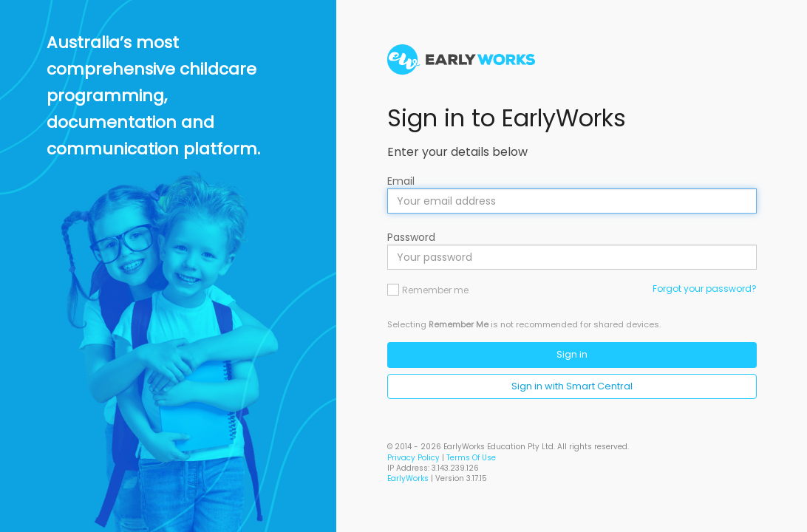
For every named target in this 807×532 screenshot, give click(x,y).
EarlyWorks (408, 478)
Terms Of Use (471, 458)
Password (411, 237)
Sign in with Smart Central (572, 386)
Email (401, 181)
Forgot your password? (705, 289)
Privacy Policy (413, 458)
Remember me (435, 290)
